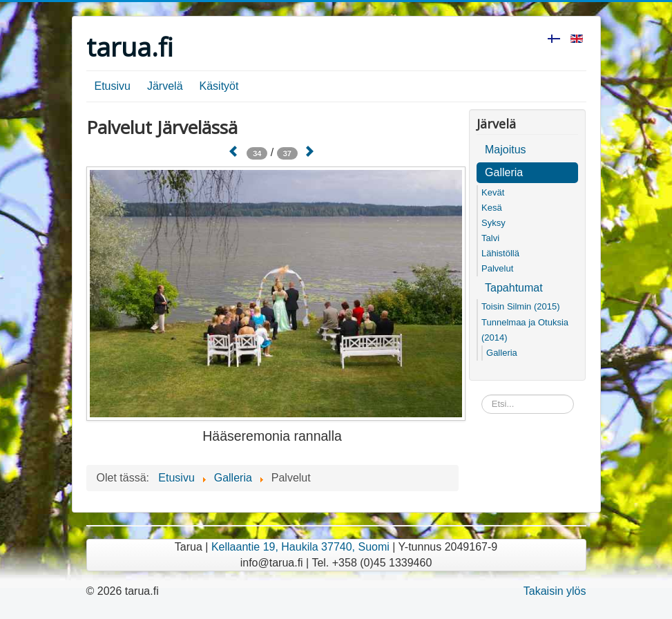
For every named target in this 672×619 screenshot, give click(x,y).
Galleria (504, 172)
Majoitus (506, 150)
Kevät (493, 192)
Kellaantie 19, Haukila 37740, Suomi (300, 547)
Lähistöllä (500, 253)
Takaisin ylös (555, 591)
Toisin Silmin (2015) (520, 306)
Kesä (492, 208)
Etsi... (482, 395)
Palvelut (497, 268)
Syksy (493, 223)
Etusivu (113, 86)
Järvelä (165, 86)
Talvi (490, 238)
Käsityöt (219, 86)
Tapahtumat (514, 288)
